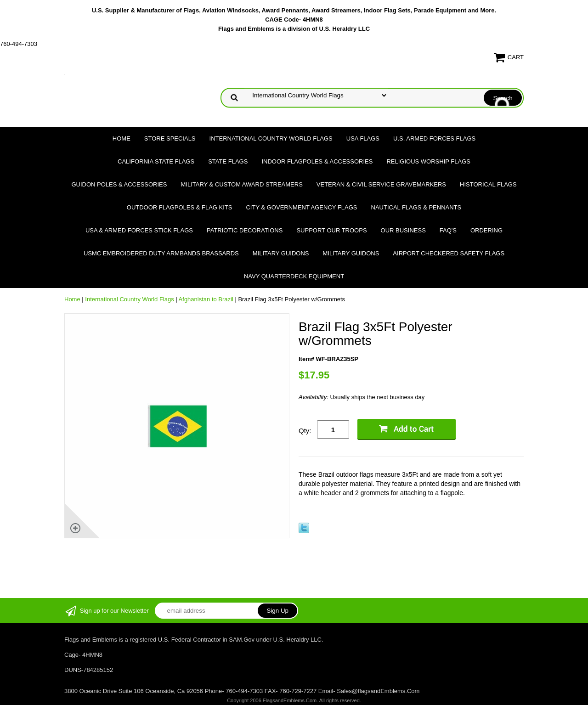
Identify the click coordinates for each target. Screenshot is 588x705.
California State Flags (156, 161)
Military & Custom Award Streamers (241, 184)
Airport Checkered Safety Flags (449, 253)
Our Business (403, 230)
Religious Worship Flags (428, 161)
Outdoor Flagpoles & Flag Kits (180, 207)
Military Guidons (281, 253)
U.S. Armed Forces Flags (434, 138)
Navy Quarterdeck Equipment (294, 276)
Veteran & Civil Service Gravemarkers (381, 184)
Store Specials (170, 138)
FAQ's (448, 230)
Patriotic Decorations (245, 230)
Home (122, 138)
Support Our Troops (331, 230)
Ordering (486, 230)
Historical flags (488, 184)
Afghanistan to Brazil (206, 299)
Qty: (305, 431)
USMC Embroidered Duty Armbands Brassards (161, 253)
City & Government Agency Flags (301, 207)
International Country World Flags (271, 138)
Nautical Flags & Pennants (416, 207)
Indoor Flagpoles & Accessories (317, 161)
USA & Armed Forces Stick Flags (139, 230)
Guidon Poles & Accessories (119, 184)
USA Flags (363, 138)
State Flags (228, 161)
